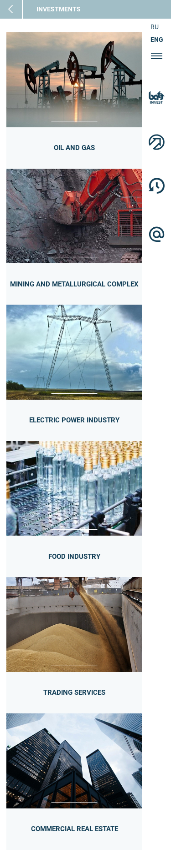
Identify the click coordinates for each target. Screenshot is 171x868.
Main (18, 9)
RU (155, 27)
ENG (157, 40)
